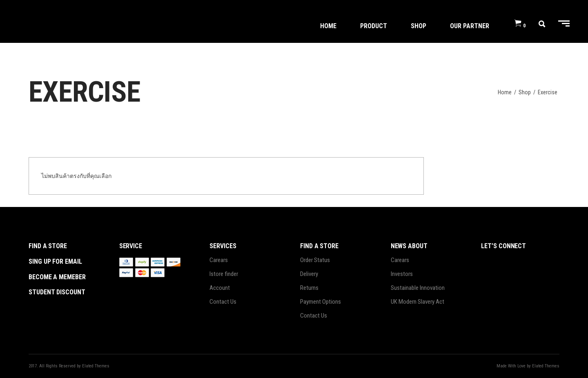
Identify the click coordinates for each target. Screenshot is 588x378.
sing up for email (55, 261)
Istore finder (224, 274)
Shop (525, 92)
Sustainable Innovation (418, 288)
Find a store (48, 246)
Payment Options (321, 302)
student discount (57, 292)
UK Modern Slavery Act (418, 302)
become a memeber (57, 277)
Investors (402, 274)
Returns (309, 288)
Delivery (309, 274)
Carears (219, 260)
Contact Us (223, 302)
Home (505, 92)
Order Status (315, 260)
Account (220, 288)
